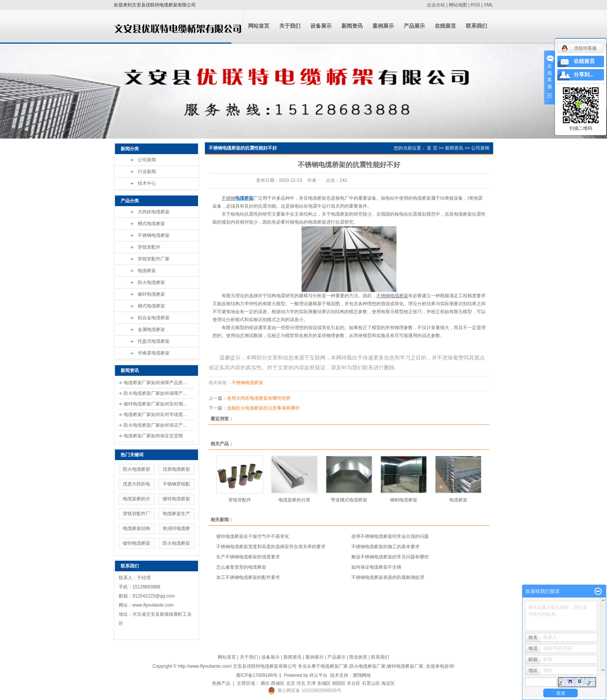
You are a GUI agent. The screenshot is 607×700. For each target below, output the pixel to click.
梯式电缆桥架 (151, 306)
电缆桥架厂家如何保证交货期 (153, 436)
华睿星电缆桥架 (154, 353)
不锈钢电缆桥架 (154, 235)
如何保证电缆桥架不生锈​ (376, 567)
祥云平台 (318, 675)
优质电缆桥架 (176, 469)
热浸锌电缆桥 (176, 528)
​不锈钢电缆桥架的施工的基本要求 (385, 547)
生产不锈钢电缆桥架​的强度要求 (248, 557)
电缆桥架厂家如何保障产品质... (155, 383)
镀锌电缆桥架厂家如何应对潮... (155, 404)
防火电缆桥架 (151, 282)
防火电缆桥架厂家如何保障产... (155, 393)
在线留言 (445, 26)
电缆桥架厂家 (334, 666)
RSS (476, 5)
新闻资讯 (352, 26)
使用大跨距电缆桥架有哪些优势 (259, 398)
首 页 (432, 148)
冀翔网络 (362, 675)
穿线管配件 (149, 247)
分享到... (584, 75)
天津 (311, 683)
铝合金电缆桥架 (154, 318)
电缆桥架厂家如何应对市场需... (155, 415)
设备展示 (321, 26)
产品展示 (414, 26)
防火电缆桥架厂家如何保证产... (155, 425)
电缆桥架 (147, 271)
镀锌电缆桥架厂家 (405, 666)
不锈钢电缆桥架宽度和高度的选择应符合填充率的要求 (271, 547)
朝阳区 (339, 683)
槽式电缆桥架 (151, 224)
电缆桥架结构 (137, 528)
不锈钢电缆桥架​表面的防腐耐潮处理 (388, 577)
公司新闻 (147, 160)
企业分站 (436, 5)
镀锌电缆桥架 (151, 294)
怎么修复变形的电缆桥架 (241, 567)
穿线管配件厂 (137, 514)
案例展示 (383, 26)
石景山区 (371, 683)
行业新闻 (147, 172)
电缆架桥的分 (137, 499)
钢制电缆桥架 (404, 500)
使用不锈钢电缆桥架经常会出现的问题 (390, 536)
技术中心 (147, 183)
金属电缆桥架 (151, 330)
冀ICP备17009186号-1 (259, 675)
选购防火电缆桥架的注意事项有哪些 (263, 408)
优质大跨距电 (137, 484)
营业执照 (358, 657)
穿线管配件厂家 (154, 259)
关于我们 (290, 26)
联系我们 (476, 26)
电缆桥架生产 (176, 514)
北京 (291, 683)
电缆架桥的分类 (294, 500)
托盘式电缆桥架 (154, 341)
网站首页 (259, 26)
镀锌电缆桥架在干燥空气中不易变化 (253, 536)
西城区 (278, 683)
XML (488, 5)
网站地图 (458, 5)
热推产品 (221, 683)
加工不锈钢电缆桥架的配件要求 (248, 577)
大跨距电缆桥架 (154, 212)
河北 (301, 683)
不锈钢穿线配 (176, 484)
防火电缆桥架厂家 (368, 666)
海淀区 (388, 683)
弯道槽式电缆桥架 (349, 500)
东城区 (324, 683)
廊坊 (265, 683)
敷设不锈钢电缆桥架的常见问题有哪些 (390, 557)
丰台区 (354, 683)
